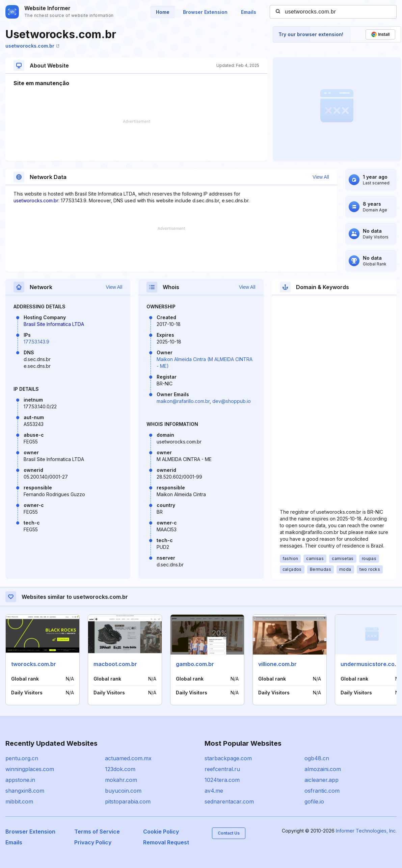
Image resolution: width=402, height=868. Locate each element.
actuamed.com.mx (128, 758)
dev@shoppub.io (232, 401)
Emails (249, 12)
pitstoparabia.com (128, 801)
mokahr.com (121, 780)
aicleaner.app (321, 780)
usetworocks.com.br (32, 46)
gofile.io (314, 801)
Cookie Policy (161, 832)
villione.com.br (277, 664)
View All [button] (321, 177)
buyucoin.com (123, 791)
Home (163, 12)
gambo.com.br (195, 664)
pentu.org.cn (22, 758)
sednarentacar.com (229, 801)
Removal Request (166, 842)
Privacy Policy (93, 842)
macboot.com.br (115, 664)
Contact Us (229, 833)
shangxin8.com (25, 791)
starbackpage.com (228, 758)
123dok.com (120, 769)
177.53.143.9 (36, 342)
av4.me (214, 791)
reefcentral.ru (222, 769)
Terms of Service (97, 832)
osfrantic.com (322, 791)
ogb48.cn (317, 758)
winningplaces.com (30, 769)
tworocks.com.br (34, 664)
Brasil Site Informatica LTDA (54, 324)
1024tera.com (222, 780)
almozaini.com (323, 769)
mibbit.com (19, 801)
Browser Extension (205, 12)
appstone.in (20, 780)
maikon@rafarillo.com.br (183, 401)
